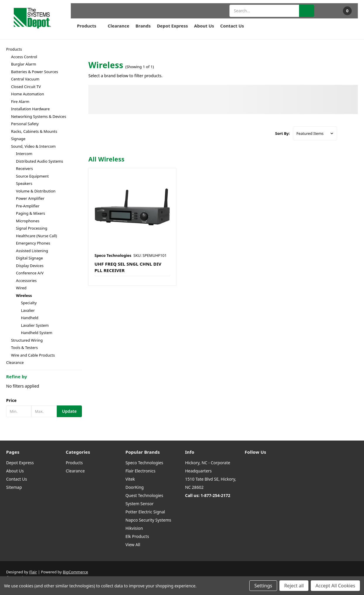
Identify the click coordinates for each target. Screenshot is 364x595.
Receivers (25, 168)
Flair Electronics (141, 471)
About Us (204, 26)
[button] (44, 400)
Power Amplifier (30, 198)
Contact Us (232, 26)
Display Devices (30, 266)
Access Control (24, 57)
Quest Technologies (144, 495)
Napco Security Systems (148, 520)
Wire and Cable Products (33, 355)
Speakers (24, 183)
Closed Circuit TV (26, 87)
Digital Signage (30, 258)
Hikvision (134, 528)
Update (69, 411)
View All (133, 545)
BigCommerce (75, 572)
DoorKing (135, 487)
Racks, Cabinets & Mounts (34, 131)
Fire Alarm (20, 102)
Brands (143, 26)
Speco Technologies (144, 463)
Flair (33, 572)
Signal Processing (32, 228)
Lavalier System (35, 325)
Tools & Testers (24, 348)
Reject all (294, 586)
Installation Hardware (30, 109)
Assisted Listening (32, 251)
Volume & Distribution (36, 191)
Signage (18, 139)
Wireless (24, 295)
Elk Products (137, 536)
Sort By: (282, 133)
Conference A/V (30, 273)
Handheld (30, 318)
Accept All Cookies (335, 586)
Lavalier (28, 310)
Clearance (119, 26)
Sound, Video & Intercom (33, 146)
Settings (263, 586)
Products (89, 26)
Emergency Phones (33, 243)
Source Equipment (32, 176)
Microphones (28, 221)
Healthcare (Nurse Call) (37, 236)
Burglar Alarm (24, 64)
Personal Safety (25, 124)
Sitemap (14, 487)
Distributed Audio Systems (40, 161)
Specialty (29, 303)
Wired (21, 288)
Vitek (130, 479)
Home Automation (28, 94)
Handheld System (36, 333)
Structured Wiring (27, 340)
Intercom (24, 154)
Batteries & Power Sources (35, 72)
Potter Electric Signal (145, 512)
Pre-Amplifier (28, 206)
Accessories (26, 281)
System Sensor (140, 504)
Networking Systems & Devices (39, 116)
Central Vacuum (25, 79)
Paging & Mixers (31, 213)
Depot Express (172, 26)
